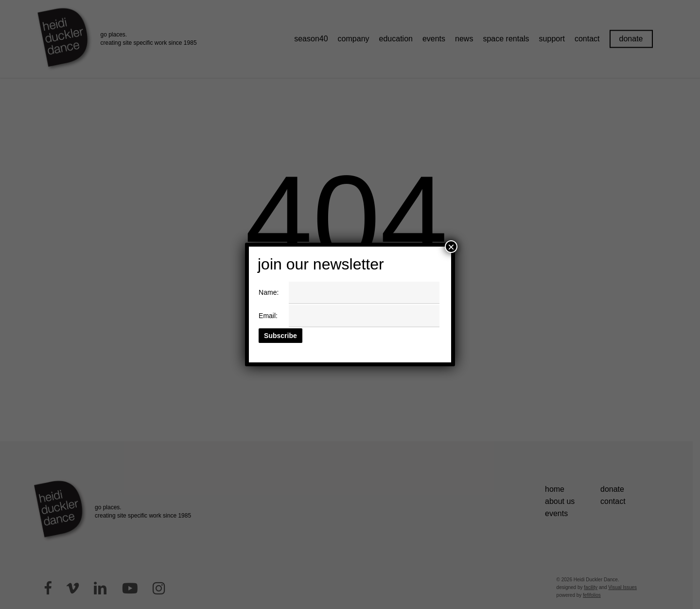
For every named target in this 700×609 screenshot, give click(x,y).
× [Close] (451, 247)
